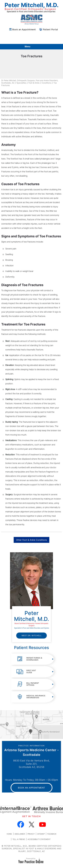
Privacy (31, 834)
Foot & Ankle (34, 83)
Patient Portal (50, 29)
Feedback (52, 834)
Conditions (46, 83)
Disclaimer (20, 834)
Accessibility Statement (39, 839)
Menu (31, 47)
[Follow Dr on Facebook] (21, 824)
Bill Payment (33, 684)
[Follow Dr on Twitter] (32, 824)
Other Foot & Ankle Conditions (31, 540)
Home (9, 834)
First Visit (31, 672)
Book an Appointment (24, 29)
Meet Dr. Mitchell (32, 635)
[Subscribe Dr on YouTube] (42, 824)
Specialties (21, 83)
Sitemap (41, 834)
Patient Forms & (34, 659)
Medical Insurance (36, 697)
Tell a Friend (19, 839)
